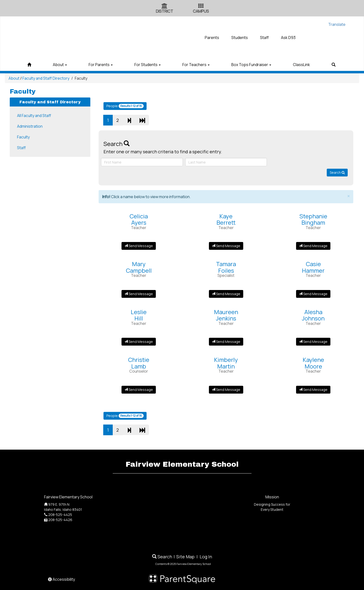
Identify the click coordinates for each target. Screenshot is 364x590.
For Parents (95, 65)
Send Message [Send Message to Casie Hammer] (313, 294)
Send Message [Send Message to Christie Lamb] (139, 390)
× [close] (348, 196)
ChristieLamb (139, 363)
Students (240, 38)
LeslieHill (139, 315)
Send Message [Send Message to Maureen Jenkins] (226, 342)
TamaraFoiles (226, 267)
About (50, 65)
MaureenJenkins (226, 315)
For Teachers (198, 65)
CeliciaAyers (139, 219)
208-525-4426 (60, 520)
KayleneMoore (313, 363)
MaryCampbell (139, 267)
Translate (337, 24)
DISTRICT (164, 11)
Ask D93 (288, 38)
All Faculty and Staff (34, 116)
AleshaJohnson (313, 315)
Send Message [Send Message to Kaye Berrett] (226, 246)
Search (337, 172)
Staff (264, 38)
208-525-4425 (60, 515)
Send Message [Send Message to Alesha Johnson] (313, 342)
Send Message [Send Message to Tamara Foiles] (226, 294)
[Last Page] (142, 120)
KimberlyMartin (226, 363)
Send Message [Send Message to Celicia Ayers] (139, 246)
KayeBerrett (226, 219)
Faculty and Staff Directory (46, 78)
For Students (146, 65)
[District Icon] (164, 6)
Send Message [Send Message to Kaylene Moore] (313, 390)
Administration (30, 126)
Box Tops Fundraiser (257, 65)
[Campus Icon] (201, 6)
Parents (212, 38)
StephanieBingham (313, 219)
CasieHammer (313, 267)
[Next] (129, 120)
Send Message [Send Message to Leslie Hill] (139, 342)
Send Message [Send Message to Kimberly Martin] (226, 390)
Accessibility (61, 579)
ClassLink (311, 65)
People (125, 106)
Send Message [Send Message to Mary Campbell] (139, 294)
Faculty (23, 137)
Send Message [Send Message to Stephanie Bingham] (313, 246)
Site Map (185, 557)
